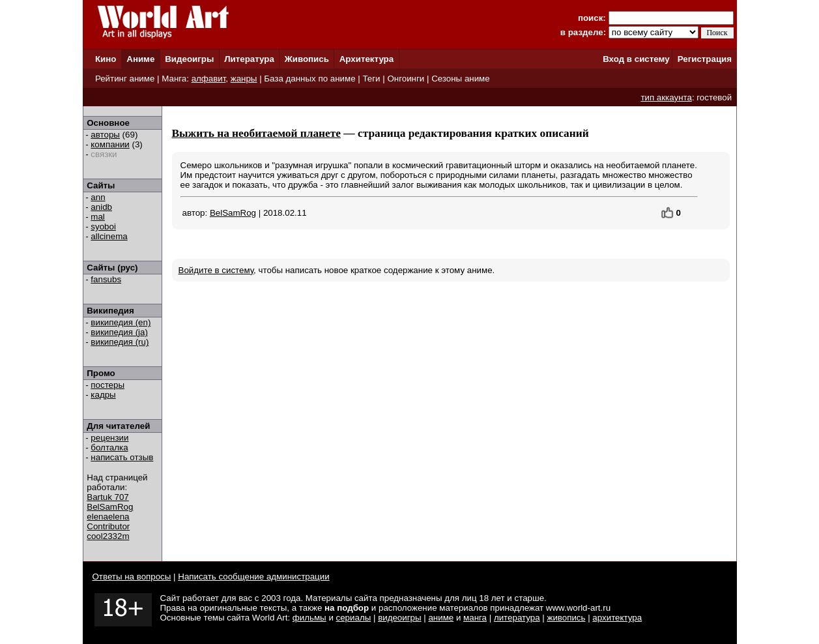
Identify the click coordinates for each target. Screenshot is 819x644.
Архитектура (366, 59)
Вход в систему (636, 59)
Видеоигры (189, 59)
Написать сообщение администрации (253, 577)
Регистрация (705, 59)
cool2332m (108, 536)
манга (475, 618)
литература (517, 618)
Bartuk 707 (108, 497)
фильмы (309, 618)
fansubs (106, 279)
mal (97, 217)
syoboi (103, 227)
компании (110, 144)
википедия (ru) (120, 342)
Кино (106, 59)
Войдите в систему (216, 270)
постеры (108, 385)
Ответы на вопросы (132, 577)
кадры (103, 395)
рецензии (109, 438)
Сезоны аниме (461, 79)
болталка (109, 447)
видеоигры (399, 618)
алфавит (209, 79)
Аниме (140, 59)
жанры (244, 79)
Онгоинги (406, 79)
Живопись (307, 59)
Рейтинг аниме (125, 79)
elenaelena (108, 517)
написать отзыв (122, 457)
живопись (566, 618)
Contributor (108, 526)
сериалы (354, 618)
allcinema (109, 236)
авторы (105, 135)
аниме (441, 618)
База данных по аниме (309, 79)
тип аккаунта (666, 97)
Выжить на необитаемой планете (257, 133)
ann (98, 197)
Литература (249, 59)
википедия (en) (121, 322)
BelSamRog (110, 507)
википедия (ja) (119, 332)
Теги (371, 79)
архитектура (617, 618)
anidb (101, 207)
